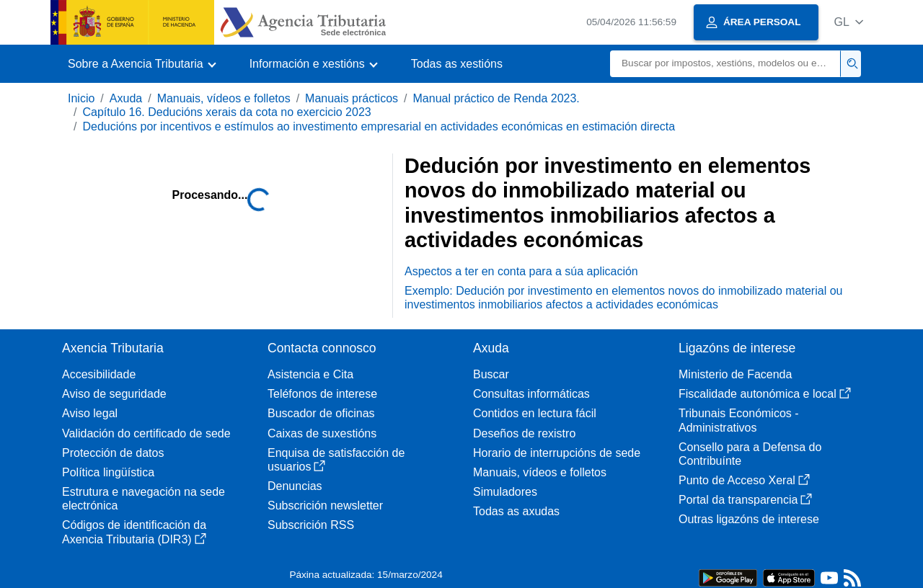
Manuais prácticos (352, 98)
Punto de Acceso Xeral (744, 480)
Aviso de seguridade (114, 394)
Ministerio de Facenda (735, 374)
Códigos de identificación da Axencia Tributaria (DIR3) (134, 532)
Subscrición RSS (311, 525)
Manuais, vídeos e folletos (224, 98)
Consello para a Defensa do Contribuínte (750, 454)
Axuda (126, 98)
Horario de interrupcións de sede (557, 453)
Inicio (81, 98)
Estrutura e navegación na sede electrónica (143, 499)
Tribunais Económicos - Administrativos (739, 420)
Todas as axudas (516, 511)
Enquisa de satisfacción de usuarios (336, 460)
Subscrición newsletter (325, 505)
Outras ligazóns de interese (749, 519)
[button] (848, 22)
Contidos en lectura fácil (535, 413)
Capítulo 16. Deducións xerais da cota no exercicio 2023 (226, 112)
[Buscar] (725, 64)
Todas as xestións (457, 64)
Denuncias (295, 486)
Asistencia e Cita (310, 374)
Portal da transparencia (745, 500)
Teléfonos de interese (322, 394)
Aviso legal (90, 413)
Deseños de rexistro (524, 433)
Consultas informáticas (531, 394)
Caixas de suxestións (322, 433)
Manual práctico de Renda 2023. (496, 98)
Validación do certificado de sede (146, 433)
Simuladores (505, 492)
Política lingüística (108, 472)
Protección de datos (113, 453)
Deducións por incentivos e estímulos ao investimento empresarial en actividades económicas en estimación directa (379, 126)
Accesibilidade (99, 374)
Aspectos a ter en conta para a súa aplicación (521, 271)
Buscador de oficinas (321, 413)
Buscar (491, 374)
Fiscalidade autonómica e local (765, 394)
